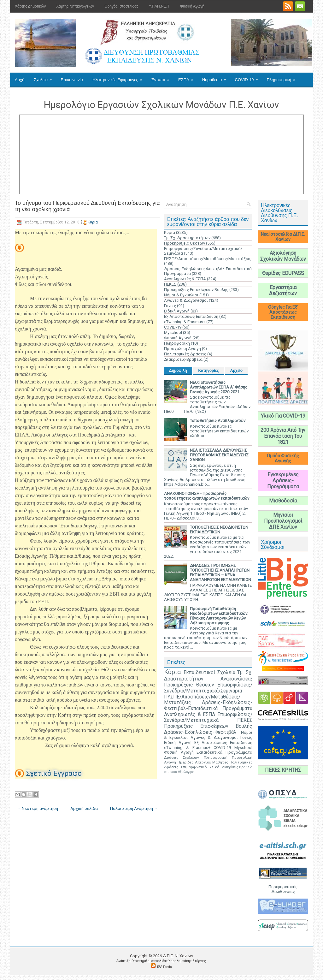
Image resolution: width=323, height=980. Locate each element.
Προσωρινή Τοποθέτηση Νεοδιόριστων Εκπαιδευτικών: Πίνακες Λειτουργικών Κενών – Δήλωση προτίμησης (220, 616)
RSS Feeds (164, 967)
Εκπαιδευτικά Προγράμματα (224, 752)
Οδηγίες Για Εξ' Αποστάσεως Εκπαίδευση (283, 312)
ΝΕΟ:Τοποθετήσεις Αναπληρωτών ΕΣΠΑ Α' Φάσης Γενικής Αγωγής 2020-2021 (219, 387)
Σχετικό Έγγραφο (54, 773)
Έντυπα (162, 77)
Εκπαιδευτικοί (199, 673)
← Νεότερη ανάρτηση (37, 808)
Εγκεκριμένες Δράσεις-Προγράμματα (283, 481)
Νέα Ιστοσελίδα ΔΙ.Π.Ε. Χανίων (283, 237)
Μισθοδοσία (283, 501)
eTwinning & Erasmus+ (185, 322)
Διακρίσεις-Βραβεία (183, 359)
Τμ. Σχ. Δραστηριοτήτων (187, 238)
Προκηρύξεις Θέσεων (185, 243)
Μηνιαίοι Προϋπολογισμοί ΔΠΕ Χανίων (283, 521)
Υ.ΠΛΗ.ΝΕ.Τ (159, 6)
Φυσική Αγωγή (192, 6)
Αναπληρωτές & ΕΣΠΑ (185, 279)
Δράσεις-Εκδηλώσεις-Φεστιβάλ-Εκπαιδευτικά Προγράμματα (208, 706)
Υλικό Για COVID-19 (283, 416)
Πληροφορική (283, 77)
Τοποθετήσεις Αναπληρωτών (218, 421)
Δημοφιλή (178, 371)
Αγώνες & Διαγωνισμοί (186, 300)
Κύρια (93, 222)
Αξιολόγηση (186, 772)
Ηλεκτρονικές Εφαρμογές (119, 77)
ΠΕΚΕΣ (170, 284)
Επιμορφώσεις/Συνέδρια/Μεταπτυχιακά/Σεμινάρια (208, 688)
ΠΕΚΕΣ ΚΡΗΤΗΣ (283, 770)
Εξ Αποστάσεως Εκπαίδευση (191, 316)
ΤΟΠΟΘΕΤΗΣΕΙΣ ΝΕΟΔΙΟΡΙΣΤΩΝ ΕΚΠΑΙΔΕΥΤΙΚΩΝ (219, 530)
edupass (170, 772)
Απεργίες (203, 762)
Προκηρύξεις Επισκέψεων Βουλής (196, 290)
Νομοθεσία (216, 77)
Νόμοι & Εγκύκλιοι (181, 295)
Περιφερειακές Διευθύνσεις (283, 889)
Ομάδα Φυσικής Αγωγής (283, 458)
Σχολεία (45, 77)
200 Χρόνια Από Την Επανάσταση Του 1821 (283, 436)
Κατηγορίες (209, 371)
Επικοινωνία (72, 80)
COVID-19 (249, 77)
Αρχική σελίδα (84, 808)
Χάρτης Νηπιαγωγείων (75, 6)
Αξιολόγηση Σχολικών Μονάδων (283, 256)
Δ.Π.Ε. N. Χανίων (178, 956)
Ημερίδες (185, 762)
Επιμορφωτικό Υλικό (200, 767)
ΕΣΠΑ (188, 77)
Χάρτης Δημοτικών (30, 6)
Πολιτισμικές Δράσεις (185, 354)
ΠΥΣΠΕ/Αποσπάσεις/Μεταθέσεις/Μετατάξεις (208, 259)
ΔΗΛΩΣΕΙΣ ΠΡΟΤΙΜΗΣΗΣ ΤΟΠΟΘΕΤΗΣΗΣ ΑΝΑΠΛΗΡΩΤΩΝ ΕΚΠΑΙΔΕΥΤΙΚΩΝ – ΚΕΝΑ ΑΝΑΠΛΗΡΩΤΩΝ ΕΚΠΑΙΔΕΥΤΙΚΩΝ (220, 573)
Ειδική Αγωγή (177, 311)
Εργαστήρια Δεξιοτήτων (283, 290)
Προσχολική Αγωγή (182, 349)
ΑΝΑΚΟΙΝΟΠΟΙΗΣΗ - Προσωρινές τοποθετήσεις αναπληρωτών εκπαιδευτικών (207, 496)
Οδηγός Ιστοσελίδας (121, 6)
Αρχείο (236, 371)
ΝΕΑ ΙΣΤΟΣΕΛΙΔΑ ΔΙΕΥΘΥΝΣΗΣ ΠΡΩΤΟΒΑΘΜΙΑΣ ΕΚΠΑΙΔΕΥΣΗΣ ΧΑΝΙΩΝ (219, 455)
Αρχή (20, 80)
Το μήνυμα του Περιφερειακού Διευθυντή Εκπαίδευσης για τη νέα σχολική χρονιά (87, 206)
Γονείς (170, 306)
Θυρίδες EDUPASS (283, 273)
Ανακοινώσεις (236, 679)
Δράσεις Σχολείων (182, 757)
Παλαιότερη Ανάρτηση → (134, 808)
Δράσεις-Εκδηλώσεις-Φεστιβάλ (200, 732)
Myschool (173, 333)
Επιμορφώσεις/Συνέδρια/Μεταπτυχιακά (208, 718)
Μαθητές (220, 762)
